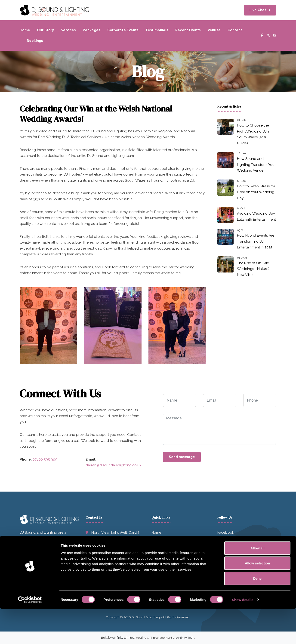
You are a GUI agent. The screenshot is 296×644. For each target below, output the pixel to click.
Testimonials (157, 30)
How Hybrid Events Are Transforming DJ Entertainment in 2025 (256, 241)
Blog (155, 570)
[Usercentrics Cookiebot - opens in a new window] (30, 635)
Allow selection (257, 599)
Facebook (226, 533)
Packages (92, 30)
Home (25, 30)
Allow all (257, 583)
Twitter (223, 542)
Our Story (45, 30)
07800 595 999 (45, 459)
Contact (235, 30)
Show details (243, 635)
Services (68, 30)
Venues (214, 30)
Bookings (35, 41)
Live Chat (258, 10)
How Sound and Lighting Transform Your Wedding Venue (256, 165)
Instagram (225, 551)
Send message (182, 457)
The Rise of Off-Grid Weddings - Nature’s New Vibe (254, 269)
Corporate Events (123, 30)
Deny (257, 614)
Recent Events (188, 30)
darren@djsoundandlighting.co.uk (113, 465)
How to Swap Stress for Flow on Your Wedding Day (256, 192)
